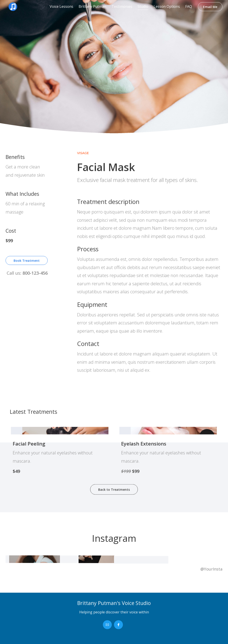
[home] (22, 7)
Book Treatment (27, 263)
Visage (83, 174)
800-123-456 (35, 276)
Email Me (210, 7)
